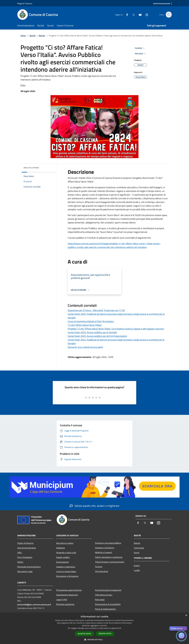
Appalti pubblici (63, 557)
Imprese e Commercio (105, 548)
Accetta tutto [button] (84, 634)
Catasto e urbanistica (66, 567)
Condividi (140, 48)
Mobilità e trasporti (104, 552)
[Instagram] (145, 15)
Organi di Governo (25, 543)
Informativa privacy (104, 595)
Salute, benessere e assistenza (109, 557)
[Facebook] (125, 15)
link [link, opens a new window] (120, 628)
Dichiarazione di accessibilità (108, 604)
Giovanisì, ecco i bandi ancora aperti (85, 347)
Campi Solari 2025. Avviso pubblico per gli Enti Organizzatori (97, 336)
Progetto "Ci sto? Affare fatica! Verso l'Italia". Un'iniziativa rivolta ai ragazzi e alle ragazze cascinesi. (116, 329)
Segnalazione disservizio (67, 595)
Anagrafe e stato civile (66, 553)
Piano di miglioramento (105, 609)
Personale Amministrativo (29, 567)
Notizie (42, 36)
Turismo (99, 567)
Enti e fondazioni (25, 557)
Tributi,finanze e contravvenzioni (110, 562)
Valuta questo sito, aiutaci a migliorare (94, 506)
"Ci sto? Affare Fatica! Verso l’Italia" (85, 325)
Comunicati (139, 548)
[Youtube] (139, 15)
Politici (20, 562)
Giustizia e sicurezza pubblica (108, 543)
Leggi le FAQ (62, 600)
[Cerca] (169, 15)
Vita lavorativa (102, 571)
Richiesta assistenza (65, 604)
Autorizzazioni (63, 562)
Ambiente (61, 548)
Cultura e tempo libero (66, 571)
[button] (94, 640)
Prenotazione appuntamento (69, 590)
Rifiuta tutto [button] (105, 634)
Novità (32, 36)
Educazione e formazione (67, 576)
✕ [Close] (185, 628)
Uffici (20, 553)
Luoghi (137, 570)
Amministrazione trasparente (108, 590)
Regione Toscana (25, 3)
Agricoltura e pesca (65, 543)
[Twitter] (132, 15)
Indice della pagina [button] (31, 168)
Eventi (137, 566)
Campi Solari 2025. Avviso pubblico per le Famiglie (92, 332)
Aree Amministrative (27, 548)
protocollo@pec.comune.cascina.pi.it (34, 604)
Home (23, 36)
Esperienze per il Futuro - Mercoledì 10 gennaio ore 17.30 (96, 310)
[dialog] (94, 628)
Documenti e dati (25, 571)
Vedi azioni (141, 54)
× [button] (186, 615)
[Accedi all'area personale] (162, 4)
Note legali (100, 600)
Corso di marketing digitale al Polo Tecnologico (91, 321)
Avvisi (137, 553)
